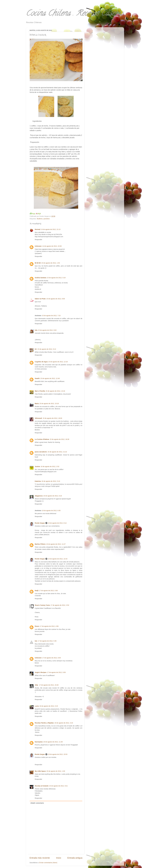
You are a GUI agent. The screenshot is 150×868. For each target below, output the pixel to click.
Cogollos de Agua (41, 362)
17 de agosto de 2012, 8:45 (51, 658)
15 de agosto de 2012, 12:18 (58, 362)
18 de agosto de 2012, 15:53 (58, 754)
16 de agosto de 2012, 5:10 (51, 481)
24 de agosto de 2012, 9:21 (58, 786)
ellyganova (39, 496)
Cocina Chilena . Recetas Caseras (75, 14)
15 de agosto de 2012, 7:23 (51, 316)
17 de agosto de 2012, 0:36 (48, 591)
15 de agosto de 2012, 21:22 (57, 452)
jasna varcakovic (41, 452)
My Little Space (40, 771)
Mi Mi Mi (38, 263)
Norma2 (38, 229)
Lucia (37, 706)
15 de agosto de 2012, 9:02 (47, 330)
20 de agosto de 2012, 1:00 (56, 771)
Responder (38, 240)
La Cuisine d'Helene (42, 439)
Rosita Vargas (40, 523)
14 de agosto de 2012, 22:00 (52, 246)
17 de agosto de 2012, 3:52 (60, 605)
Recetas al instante (42, 786)
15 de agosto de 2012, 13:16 (55, 391)
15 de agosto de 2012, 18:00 (52, 418)
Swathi (37, 378)
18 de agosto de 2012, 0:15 (49, 706)
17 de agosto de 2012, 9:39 (56, 672)
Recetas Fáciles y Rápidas (44, 723)
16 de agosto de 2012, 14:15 (58, 559)
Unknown (38, 246)
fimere (37, 626)
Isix (36, 641)
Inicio (59, 858)
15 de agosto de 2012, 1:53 (51, 263)
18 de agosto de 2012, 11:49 (53, 742)
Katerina (38, 481)
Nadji (37, 591)
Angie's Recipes (41, 672)
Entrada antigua (75, 858)
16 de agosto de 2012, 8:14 (57, 523)
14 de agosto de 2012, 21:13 (51, 229)
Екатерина (39, 742)
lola (36, 330)
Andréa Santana (41, 278)
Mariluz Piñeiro (40, 544)
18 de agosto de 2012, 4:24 (64, 723)
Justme (37, 466)
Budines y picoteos (43, 219)
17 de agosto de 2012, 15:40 (49, 685)
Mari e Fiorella (40, 391)
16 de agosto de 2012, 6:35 (51, 511)
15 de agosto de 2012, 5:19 (56, 278)
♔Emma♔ (38, 418)
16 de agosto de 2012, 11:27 (56, 544)
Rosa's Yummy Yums (42, 605)
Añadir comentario (37, 803)
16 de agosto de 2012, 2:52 (50, 466)
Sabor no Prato (40, 299)
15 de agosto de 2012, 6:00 (56, 299)
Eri (36, 349)
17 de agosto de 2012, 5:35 (47, 641)
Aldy (37, 685)
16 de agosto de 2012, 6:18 (52, 496)
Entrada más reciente (40, 858)
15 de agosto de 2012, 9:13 (47, 349)
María (37, 404)
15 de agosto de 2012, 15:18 (49, 404)
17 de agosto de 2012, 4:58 (49, 626)
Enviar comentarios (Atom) (48, 863)
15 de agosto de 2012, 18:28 (59, 439)
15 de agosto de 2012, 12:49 (50, 378)
